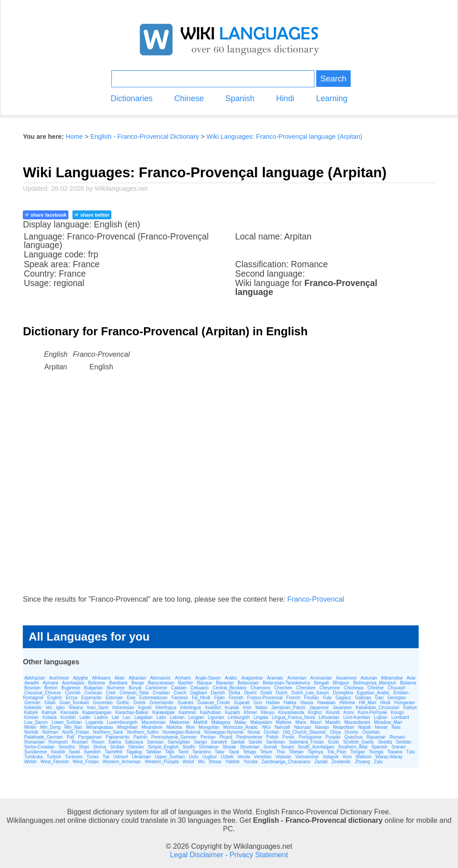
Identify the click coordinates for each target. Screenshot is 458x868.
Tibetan (296, 752)
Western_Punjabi (162, 762)
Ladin (85, 717)
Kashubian (210, 712)
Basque (204, 683)
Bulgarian (93, 688)
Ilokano (76, 708)
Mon (190, 727)
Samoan (155, 742)
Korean (31, 717)
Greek (139, 703)
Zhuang (362, 762)
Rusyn (98, 742)
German (32, 703)
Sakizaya (134, 742)
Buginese (71, 688)
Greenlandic (161, 703)
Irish (247, 708)
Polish (272, 737)
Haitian (273, 703)
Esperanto (92, 698)
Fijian (220, 698)
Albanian (138, 678)
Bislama (408, 683)
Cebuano (200, 688)
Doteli (266, 693)
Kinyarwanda (291, 712)
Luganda (94, 722)
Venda (244, 757)
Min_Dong (51, 727)
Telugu (249, 752)
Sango (201, 742)
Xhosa (215, 762)
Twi (106, 757)
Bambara (118, 683)
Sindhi (189, 747)
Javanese (342, 708)
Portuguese (310, 737)
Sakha (114, 742)
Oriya (335, 732)
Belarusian (248, 683)
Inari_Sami (98, 708)
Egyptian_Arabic (373, 693)
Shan (84, 747)
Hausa (307, 703)
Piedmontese (249, 737)
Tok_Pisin (337, 752)
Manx (301, 722)
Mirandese (152, 727)
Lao (127, 717)
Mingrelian (127, 727)
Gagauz (343, 698)
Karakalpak (164, 712)
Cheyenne (330, 688)
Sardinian (276, 742)
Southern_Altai (353, 747)
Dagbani (198, 693)
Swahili (58, 752)
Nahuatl (282, 727)
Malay (240, 722)
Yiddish (232, 762)
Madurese (179, 722)
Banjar (138, 683)
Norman (51, 732)
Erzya (72, 698)
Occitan (271, 732)
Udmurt (121, 757)
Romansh (58, 742)
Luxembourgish (122, 722)
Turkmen (74, 757)
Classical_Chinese (42, 693)
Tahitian (153, 752)
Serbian (403, 742)
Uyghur (209, 757)
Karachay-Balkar (132, 712)
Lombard (400, 717)
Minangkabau (100, 727)
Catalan (179, 688)
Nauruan (302, 727)
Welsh (30, 762)
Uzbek (227, 757)
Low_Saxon (36, 722)
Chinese (189, 98)
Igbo (60, 708)
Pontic (288, 737)
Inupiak (232, 708)
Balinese (97, 683)
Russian (80, 742)
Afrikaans (102, 678)
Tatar (220, 752)
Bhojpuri (341, 683)
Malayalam (261, 722)
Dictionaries (131, 98)
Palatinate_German (43, 737)
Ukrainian (141, 757)
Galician (363, 698)
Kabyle (31, 712)
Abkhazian (35, 678)
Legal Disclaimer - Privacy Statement (229, 855)
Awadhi (32, 683)
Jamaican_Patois (288, 708)
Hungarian (405, 703)
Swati (74, 752)
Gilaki (50, 703)
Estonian (114, 698)
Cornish (72, 693)
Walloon (364, 757)
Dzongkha (343, 693)
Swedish (92, 752)
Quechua (354, 737)
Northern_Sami (108, 732)
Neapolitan (343, 727)
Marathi (333, 722)
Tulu (410, 752)
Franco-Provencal (316, 599)
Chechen (283, 688)
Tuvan (92, 757)
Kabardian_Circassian (377, 708)
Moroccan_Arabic (241, 727)
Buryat (135, 688)
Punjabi (333, 737)
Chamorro (260, 688)
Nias (396, 727)
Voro (347, 757)
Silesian (136, 747)
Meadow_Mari (388, 722)
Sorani (287, 747)
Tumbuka (33, 757)
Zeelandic (341, 762)
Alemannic (160, 678)
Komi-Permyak (373, 712)
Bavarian (225, 683)
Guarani (186, 703)
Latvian (177, 717)
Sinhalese (209, 747)
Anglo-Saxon (208, 678)
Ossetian (371, 732)
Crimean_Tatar (134, 693)
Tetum (266, 752)
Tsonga (376, 752)
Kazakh (232, 712)
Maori (316, 722)
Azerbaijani (73, 683)
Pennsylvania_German (174, 737)
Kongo (397, 712)
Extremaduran (154, 698)
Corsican (93, 693)
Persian (208, 737)
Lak (115, 717)
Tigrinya (315, 752)
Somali (270, 747)
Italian (261, 708)
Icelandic (33, 708)
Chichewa (354, 688)
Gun (258, 703)
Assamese (346, 678)
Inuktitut (213, 708)
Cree (111, 693)
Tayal (234, 752)
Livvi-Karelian (356, 717)
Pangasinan (90, 737)
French (293, 698)
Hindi (285, 98)
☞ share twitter (92, 215)
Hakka (290, 703)
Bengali (321, 683)
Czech (180, 693)
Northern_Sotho (143, 732)
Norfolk (31, 732)
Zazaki (321, 762)
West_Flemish (55, 762)
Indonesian (123, 708)
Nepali (365, 727)
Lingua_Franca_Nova (293, 717)
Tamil (183, 752)
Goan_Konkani (74, 703)
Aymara (51, 683)
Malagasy (221, 722)
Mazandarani (357, 722)
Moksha (174, 727)
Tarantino (201, 752)
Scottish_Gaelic (358, 742)
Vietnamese (307, 757)
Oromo (352, 732)
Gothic (123, 703)
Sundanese (36, 752)
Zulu (378, 762)
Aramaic (275, 678)
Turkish (54, 757)
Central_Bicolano (229, 688)
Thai (280, 752)
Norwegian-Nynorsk (224, 732)
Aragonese (252, 678)
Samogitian (179, 742)
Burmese (116, 688)
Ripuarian (376, 737)
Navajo (322, 727)
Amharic (183, 678)
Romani (397, 737)
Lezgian (196, 717)
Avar (411, 678)
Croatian (161, 693)
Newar (381, 727)
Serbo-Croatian (39, 747)
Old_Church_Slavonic (304, 732)
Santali (238, 742)
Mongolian (209, 727)
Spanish (240, 98)
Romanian (34, 742)
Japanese (319, 708)
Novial (254, 732)
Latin (161, 717)
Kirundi (333, 712)
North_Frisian (76, 732)
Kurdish (68, 717)
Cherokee (306, 688)
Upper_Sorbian (170, 757)
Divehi (250, 693)
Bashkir (185, 683)
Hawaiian (326, 703)
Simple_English (163, 747)
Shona (100, 747)
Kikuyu (267, 712)
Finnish (236, 698)
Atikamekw (392, 678)
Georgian (397, 698)
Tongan (358, 752)
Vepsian (284, 757)
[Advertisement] (229, 492)
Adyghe (81, 678)
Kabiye (410, 708)
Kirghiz (315, 712)
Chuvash (397, 688)
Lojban (381, 717)
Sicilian (117, 747)
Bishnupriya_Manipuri (374, 683)
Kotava (49, 717)
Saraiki (256, 742)
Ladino (101, 717)
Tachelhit (113, 752)
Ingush (145, 708)
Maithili (201, 722)
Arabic (231, 678)
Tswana (395, 752)
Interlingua (166, 708)
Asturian (369, 678)
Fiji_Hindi (201, 698)
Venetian (263, 757)
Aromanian (321, 678)
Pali (70, 737)
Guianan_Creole (214, 703)
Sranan (399, 747)
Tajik (170, 752)
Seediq (385, 742)
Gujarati (242, 703)
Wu (201, 762)
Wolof (188, 762)
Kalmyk (49, 712)
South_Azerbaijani (316, 747)
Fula (327, 698)
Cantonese (156, 688)
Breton (51, 688)
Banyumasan (161, 683)
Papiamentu (117, 737)
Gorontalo (103, 703)
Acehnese (59, 678)
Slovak (229, 747)
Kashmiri (187, 712)
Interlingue (191, 708)
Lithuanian (329, 717)
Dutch (282, 693)
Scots (333, 742)
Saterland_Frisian (306, 742)
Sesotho (67, 747)
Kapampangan (97, 712)
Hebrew (347, 703)
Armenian (297, 678)
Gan (380, 698)
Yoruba (251, 762)
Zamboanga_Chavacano (286, 762)
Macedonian (153, 722)
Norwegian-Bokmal (181, 732)
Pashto (140, 737)
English (55, 698)
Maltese (284, 722)
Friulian (312, 698)
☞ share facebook (46, 215)
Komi (349, 712)
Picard (226, 737)
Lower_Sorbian (66, 722)
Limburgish (239, 717)
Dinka (234, 693)
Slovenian (250, 747)
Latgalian (143, 717)
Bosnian (32, 688)
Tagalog (134, 752)
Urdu (194, 757)
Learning (332, 98)
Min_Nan (73, 727)
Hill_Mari (367, 703)
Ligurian (216, 717)
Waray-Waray (389, 757)
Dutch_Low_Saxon (310, 693)
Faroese (180, 698)
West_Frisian (86, 762)
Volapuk (331, 757)
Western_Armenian (121, 762)
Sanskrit (219, 742)
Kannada (69, 712)
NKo (266, 727)
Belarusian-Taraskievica (286, 683)
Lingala (261, 717)
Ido (49, 708)
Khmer (250, 712)
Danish (218, 693)
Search (333, 79)
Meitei (30, 727)
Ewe (131, 698)
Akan (120, 678)
